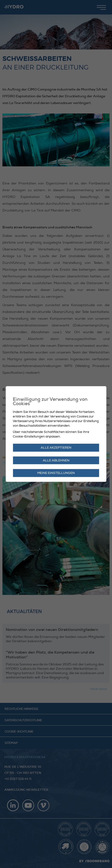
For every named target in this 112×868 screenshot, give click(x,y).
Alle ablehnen (56, 460)
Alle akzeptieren (56, 447)
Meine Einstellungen (56, 473)
